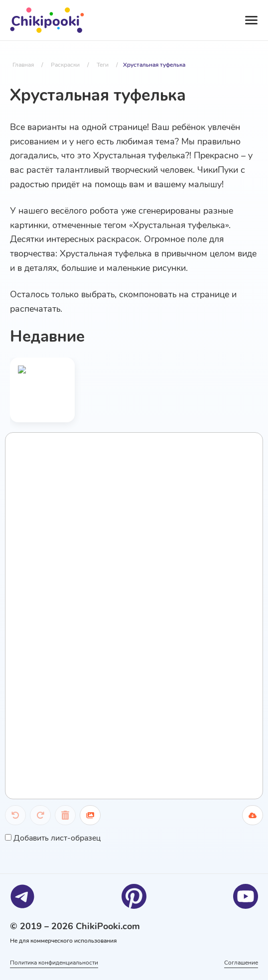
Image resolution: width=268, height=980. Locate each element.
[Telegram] (22, 896)
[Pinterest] (134, 896)
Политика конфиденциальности (54, 963)
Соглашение (241, 963)
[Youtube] (246, 896)
